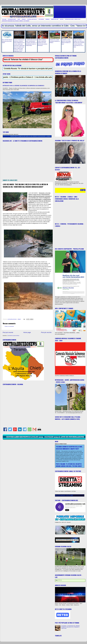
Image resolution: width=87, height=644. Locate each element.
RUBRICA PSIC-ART (55, 19)
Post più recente (8, 332)
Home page (4, 19)
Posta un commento (9, 326)
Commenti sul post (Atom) (13, 336)
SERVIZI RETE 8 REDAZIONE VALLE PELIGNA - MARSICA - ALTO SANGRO (16, 21)
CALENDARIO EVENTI (12, 19)
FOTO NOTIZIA (41, 19)
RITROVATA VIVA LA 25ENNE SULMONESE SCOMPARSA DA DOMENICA (23, 86)
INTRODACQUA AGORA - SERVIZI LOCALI (73, 19)
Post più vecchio (46, 332)
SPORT (19, 19)
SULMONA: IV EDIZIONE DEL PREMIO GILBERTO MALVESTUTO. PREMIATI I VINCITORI (70, 627)
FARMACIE (47, 19)
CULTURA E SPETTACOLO (32, 19)
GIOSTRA (62, 19)
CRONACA (24, 19)
